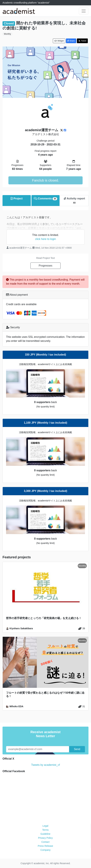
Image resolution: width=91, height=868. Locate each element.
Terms (45, 830)
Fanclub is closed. (45, 180)
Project (17, 199)
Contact (45, 842)
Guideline (45, 834)
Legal (45, 826)
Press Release (45, 846)
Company (46, 850)
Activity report (74, 201)
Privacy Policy (45, 838)
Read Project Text (45, 258)
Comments (45, 199)
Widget (59, 41)
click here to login (46, 239)
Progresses (45, 266)
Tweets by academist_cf (45, 765)
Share (71, 41)
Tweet (82, 41)
